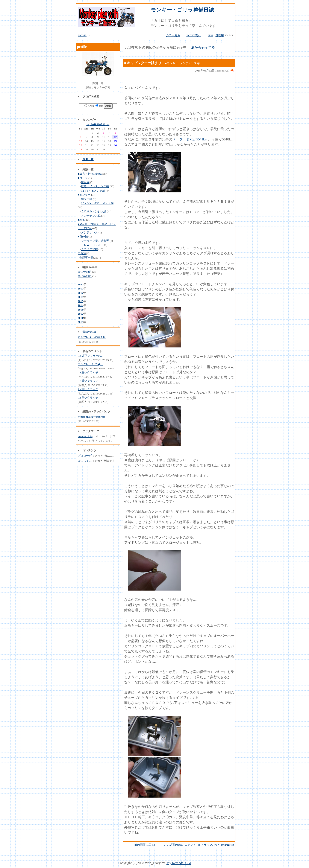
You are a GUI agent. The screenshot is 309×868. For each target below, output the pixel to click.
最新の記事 (89, 332)
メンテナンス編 (91, 216)
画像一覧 (88, 159)
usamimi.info (85, 436)
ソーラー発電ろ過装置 (95, 241)
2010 (80, 322)
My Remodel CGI (179, 863)
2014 (80, 305)
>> (108, 124)
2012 (80, 314)
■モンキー (84, 195)
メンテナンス (89, 232)
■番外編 (83, 237)
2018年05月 (98, 124)
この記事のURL (174, 845)
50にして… (85, 461)
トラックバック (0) (213, 845)
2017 (80, 293)
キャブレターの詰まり (92, 337)
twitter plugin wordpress (91, 417)
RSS (211, 35)
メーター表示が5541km (190, 139)
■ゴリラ (83, 178)
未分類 (82, 253)
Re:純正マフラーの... (90, 356)
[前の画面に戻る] (144, 845)
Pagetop (230, 845)
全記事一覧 (86, 258)
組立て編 (87, 199)
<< (88, 124)
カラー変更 (173, 35)
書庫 (85, 267)
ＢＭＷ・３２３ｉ (92, 245)
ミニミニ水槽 (89, 249)
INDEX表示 (194, 35)
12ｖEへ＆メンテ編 (93, 191)
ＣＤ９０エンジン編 (94, 211)
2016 (80, 297)
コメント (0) (192, 845)
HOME (82, 35)
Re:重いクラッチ (88, 372)
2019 (80, 289)
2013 (80, 310)
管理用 (220, 35)
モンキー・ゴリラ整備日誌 (182, 10)
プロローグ (85, 456)
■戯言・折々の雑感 (90, 174)
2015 (80, 301)
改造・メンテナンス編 (95, 186)
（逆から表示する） (203, 47)
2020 (80, 284)
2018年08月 (85, 272)
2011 (80, 318)
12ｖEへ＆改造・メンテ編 (97, 203)
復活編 (85, 182)
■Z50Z (82, 220)
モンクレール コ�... (90, 364)
